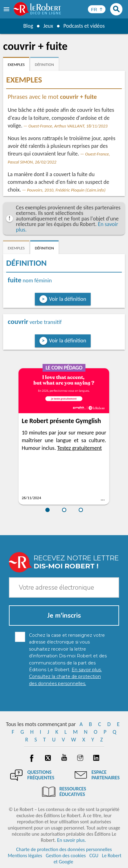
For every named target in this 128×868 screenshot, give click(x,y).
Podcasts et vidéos (84, 26)
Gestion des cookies (66, 856)
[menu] (7, 9)
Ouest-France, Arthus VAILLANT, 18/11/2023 (68, 126)
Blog (28, 26)
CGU (94, 856)
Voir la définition (68, 299)
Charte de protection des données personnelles (64, 849)
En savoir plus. (72, 840)
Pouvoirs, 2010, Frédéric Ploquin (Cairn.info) (66, 190)
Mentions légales (25, 856)
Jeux (48, 26)
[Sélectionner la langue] (97, 9)
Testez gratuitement (79, 448)
